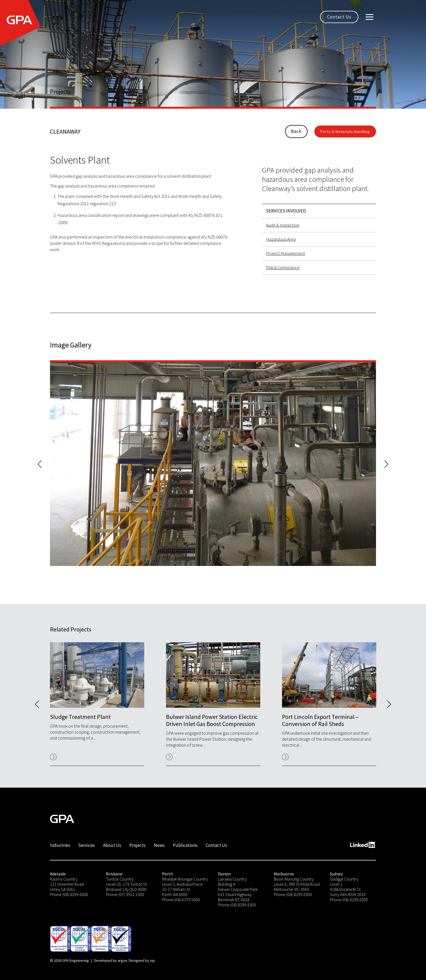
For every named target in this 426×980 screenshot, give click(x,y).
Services (87, 845)
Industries (60, 845)
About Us (112, 845)
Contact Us (339, 17)
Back (296, 131)
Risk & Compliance (283, 267)
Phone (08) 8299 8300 (69, 894)
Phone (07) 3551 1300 (125, 894)
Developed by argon (111, 960)
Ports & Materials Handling (345, 131)
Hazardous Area (281, 239)
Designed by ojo (142, 960)
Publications (185, 845)
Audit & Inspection (283, 225)
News (159, 845)
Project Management (286, 253)
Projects (137, 845)
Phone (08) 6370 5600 (181, 900)
